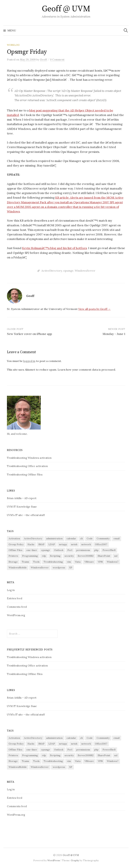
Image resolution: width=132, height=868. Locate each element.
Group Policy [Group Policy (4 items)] (16, 544)
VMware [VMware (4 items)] (89, 562)
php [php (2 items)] (96, 550)
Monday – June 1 (114, 334)
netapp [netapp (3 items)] (63, 544)
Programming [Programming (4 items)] (30, 556)
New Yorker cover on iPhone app (29, 334)
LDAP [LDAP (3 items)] (52, 544)
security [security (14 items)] (69, 556)
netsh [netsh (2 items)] (74, 544)
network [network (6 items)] (86, 544)
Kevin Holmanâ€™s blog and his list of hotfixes (55, 248)
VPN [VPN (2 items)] (100, 562)
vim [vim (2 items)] (69, 562)
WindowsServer (85, 271)
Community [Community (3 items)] (103, 538)
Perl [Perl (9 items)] (70, 550)
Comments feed (17, 607)
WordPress (54, 860)
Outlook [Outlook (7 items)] (59, 550)
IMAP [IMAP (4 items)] (41, 544)
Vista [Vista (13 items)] (78, 562)
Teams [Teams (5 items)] (25, 562)
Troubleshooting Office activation (27, 466)
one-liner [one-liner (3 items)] (32, 550)
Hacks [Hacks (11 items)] (31, 544)
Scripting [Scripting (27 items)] (55, 556)
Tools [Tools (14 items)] (36, 562)
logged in (29, 361)
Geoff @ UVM (66, 9)
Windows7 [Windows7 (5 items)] (113, 562)
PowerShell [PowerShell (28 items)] (109, 550)
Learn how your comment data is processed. (87, 370)
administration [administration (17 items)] (54, 538)
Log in (11, 590)
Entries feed (15, 598)
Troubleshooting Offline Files (25, 475)
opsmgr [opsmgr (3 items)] (46, 550)
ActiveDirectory (52, 271)
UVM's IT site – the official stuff (26, 515)
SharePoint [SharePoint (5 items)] (104, 556)
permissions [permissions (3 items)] (83, 550)
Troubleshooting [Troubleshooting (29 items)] (53, 562)
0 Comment (57, 60)
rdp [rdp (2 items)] (44, 556)
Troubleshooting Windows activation (29, 458)
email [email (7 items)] (117, 538)
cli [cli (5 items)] (81, 538)
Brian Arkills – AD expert (22, 498)
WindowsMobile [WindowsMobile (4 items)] (18, 568)
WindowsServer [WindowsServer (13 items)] (40, 568)
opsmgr (68, 271)
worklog (13, 45)
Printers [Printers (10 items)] (13, 556)
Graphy (75, 860)
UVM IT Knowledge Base (22, 507)
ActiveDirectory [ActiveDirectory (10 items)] (33, 538)
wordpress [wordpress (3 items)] (59, 568)
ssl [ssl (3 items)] (116, 556)
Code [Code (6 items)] (90, 538)
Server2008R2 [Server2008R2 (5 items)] (86, 556)
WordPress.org (16, 615)
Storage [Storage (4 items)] (13, 562)
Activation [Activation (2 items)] (14, 538)
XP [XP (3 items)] (71, 568)
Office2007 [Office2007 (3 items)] (101, 544)
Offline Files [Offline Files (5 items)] (15, 550)
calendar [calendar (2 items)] (71, 538)
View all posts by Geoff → (94, 309)
